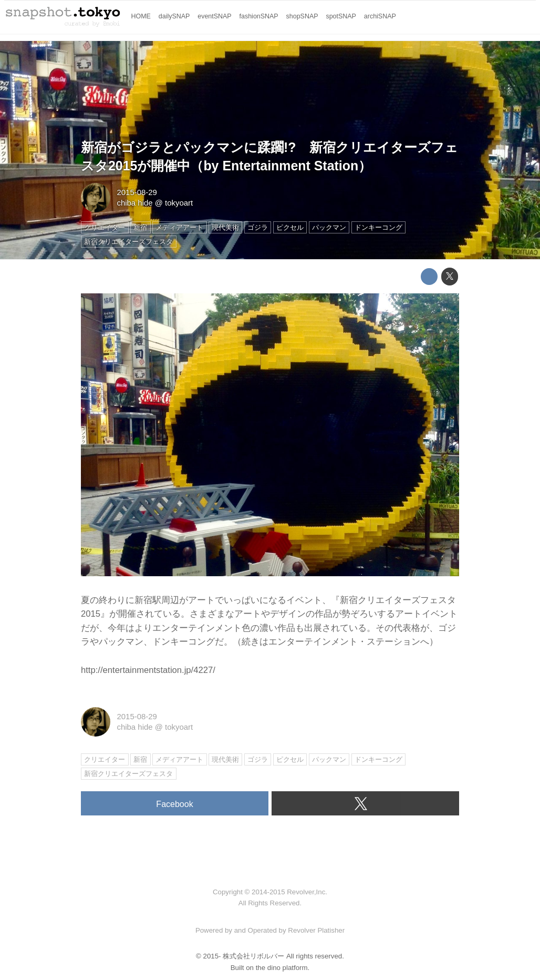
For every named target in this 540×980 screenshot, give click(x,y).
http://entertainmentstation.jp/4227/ (148, 670)
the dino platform (282, 968)
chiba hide (134, 203)
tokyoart (179, 203)
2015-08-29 (137, 192)
